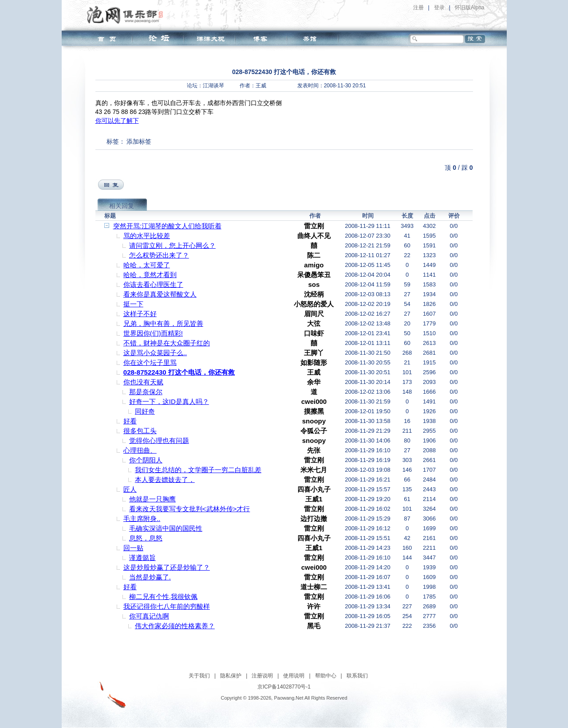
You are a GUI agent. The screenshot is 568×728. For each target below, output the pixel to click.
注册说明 (262, 676)
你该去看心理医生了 (153, 284)
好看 (130, 421)
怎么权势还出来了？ (159, 255)
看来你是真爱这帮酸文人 (160, 294)
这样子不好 (140, 314)
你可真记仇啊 (149, 616)
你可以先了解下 (117, 121)
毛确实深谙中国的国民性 (166, 528)
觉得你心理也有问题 (159, 440)
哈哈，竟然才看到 (150, 275)
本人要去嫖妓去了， (165, 479)
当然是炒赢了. (150, 577)
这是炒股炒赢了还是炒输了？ (167, 567)
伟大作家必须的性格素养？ (175, 626)
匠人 (130, 489)
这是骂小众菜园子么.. (155, 353)
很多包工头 (140, 431)
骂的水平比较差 (147, 236)
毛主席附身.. (142, 519)
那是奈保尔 (146, 392)
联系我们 (357, 676)
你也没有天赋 (143, 382)
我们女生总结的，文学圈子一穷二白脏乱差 (198, 470)
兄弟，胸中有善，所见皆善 (163, 323)
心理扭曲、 (140, 450)
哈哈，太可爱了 (147, 265)
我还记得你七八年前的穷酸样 (167, 606)
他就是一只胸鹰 (152, 499)
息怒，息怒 (146, 538)
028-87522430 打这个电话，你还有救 (179, 372)
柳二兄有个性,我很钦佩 (163, 597)
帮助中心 (326, 676)
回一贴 (133, 548)
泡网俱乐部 (127, 15)
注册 (418, 8)
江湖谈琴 (213, 86)
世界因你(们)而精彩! (153, 333)
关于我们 (199, 676)
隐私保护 (231, 676)
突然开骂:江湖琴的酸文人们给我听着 (167, 226)
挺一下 (133, 304)
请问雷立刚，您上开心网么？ (172, 245)
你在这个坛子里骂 (150, 362)
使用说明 (294, 676)
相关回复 (122, 206)
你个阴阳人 (146, 460)
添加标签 (139, 141)
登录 (439, 8)
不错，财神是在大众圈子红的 (167, 343)
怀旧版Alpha (470, 8)
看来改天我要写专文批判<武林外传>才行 (190, 509)
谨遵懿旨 (142, 558)
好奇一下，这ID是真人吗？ (169, 401)
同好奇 (145, 411)
